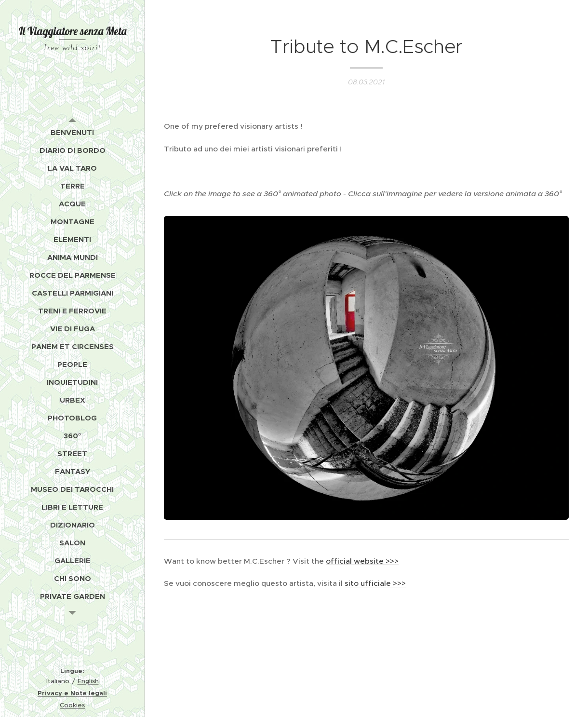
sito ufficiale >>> (375, 583)
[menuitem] (72, 132)
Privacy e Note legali (72, 693)
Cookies (72, 705)
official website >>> (362, 561)
